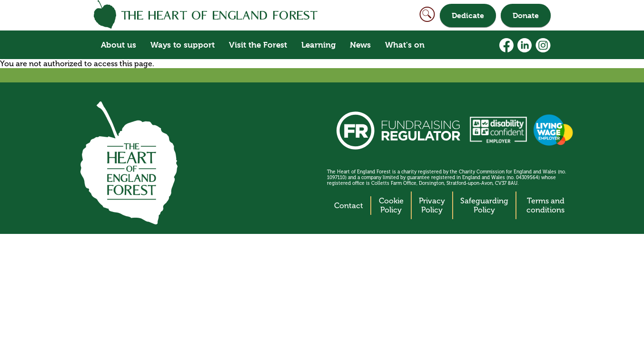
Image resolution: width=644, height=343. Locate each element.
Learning (318, 45)
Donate (526, 15)
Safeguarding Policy (484, 205)
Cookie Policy (391, 205)
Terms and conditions (545, 205)
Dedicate (468, 15)
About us (119, 45)
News (360, 45)
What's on (405, 45)
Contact (349, 206)
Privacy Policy (432, 205)
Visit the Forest (258, 45)
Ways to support (183, 45)
